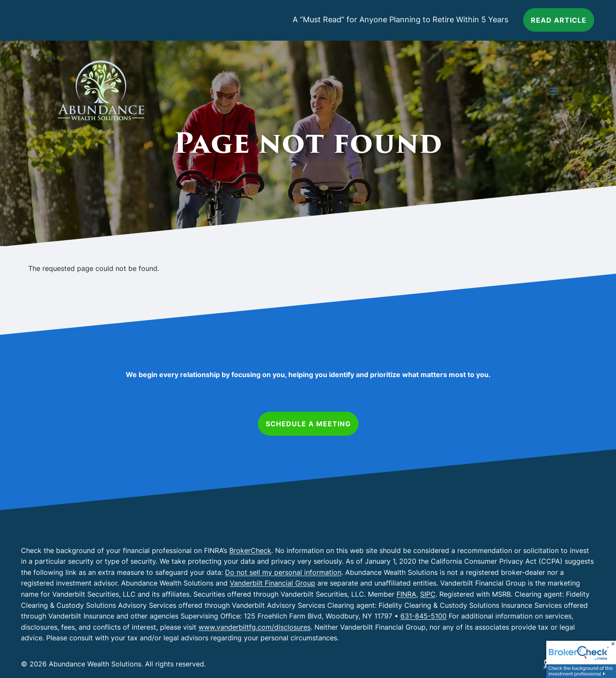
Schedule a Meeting (308, 424)
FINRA (406, 594)
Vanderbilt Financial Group (272, 583)
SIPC (428, 594)
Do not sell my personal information (283, 572)
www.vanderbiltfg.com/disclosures (255, 627)
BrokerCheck (250, 550)
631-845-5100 (423, 616)
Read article (559, 20)
